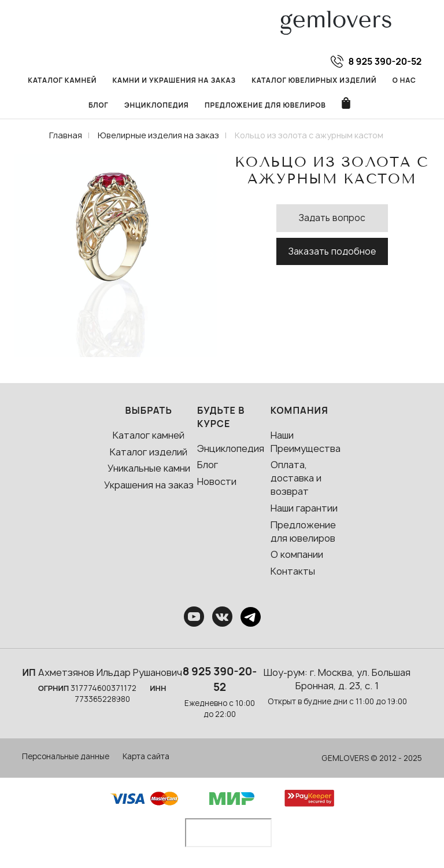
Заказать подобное (332, 251)
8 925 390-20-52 (220, 679)
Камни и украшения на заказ (174, 80)
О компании (297, 554)
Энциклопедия (157, 105)
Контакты (293, 571)
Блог (99, 105)
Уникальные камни (149, 468)
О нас (404, 80)
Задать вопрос (332, 218)
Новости (217, 481)
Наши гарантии (304, 508)
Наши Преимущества (306, 442)
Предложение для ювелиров (265, 105)
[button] (209, 255)
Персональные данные (66, 756)
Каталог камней (62, 80)
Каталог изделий (149, 452)
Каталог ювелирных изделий (314, 80)
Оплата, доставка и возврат (296, 478)
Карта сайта (146, 756)
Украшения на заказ (149, 485)
